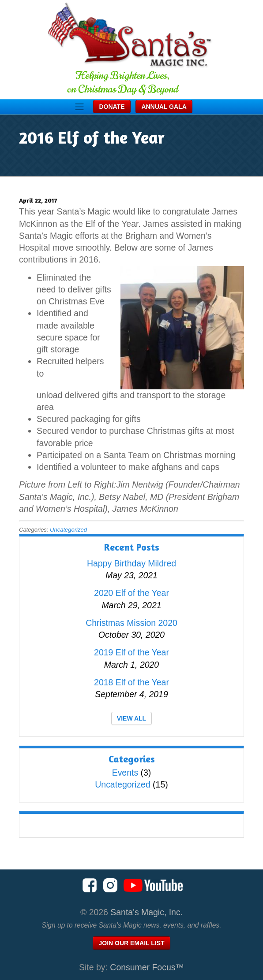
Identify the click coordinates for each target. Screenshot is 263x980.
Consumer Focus (147, 967)
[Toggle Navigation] (79, 107)
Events (125, 773)
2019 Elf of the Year (131, 652)
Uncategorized (68, 530)
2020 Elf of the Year (131, 593)
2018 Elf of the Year (131, 682)
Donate (112, 107)
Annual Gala (164, 107)
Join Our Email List (131, 943)
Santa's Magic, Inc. (147, 912)
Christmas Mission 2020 (131, 623)
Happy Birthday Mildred (131, 563)
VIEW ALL (131, 718)
